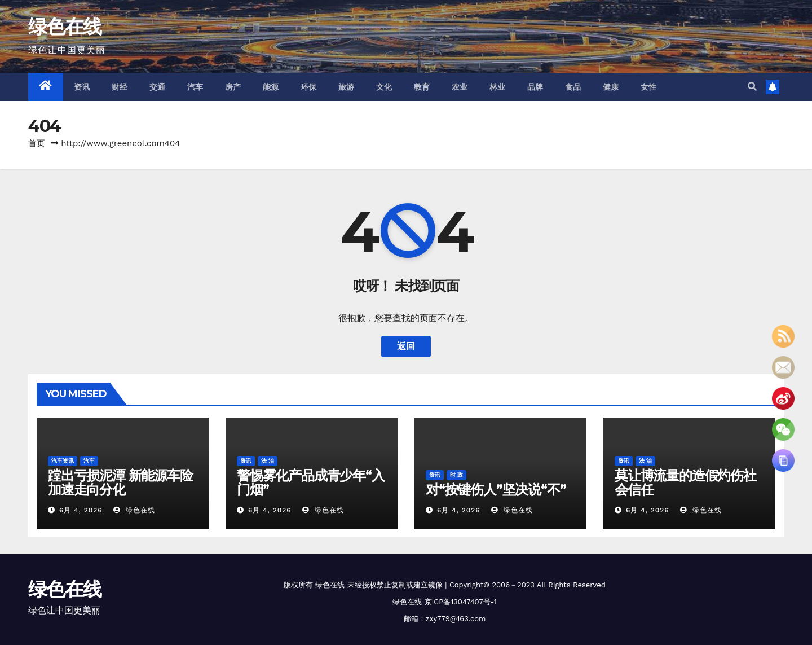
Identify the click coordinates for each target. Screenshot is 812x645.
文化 (384, 87)
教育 (422, 87)
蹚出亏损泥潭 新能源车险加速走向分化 (120, 482)
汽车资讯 (63, 461)
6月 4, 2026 (81, 510)
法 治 (268, 461)
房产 (233, 87)
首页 (37, 143)
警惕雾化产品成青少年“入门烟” (311, 482)
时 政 (456, 475)
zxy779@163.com (456, 619)
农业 (460, 87)
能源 (271, 87)
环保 (309, 87)
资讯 (82, 87)
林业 (498, 87)
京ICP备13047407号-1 (461, 602)
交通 (158, 87)
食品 (573, 87)
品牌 (535, 87)
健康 (611, 87)
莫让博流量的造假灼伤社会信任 (685, 482)
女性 (649, 87)
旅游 (347, 87)
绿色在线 (65, 27)
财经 (120, 87)
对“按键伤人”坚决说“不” (496, 490)
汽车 (195, 87)
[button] (752, 87)
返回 (406, 346)
